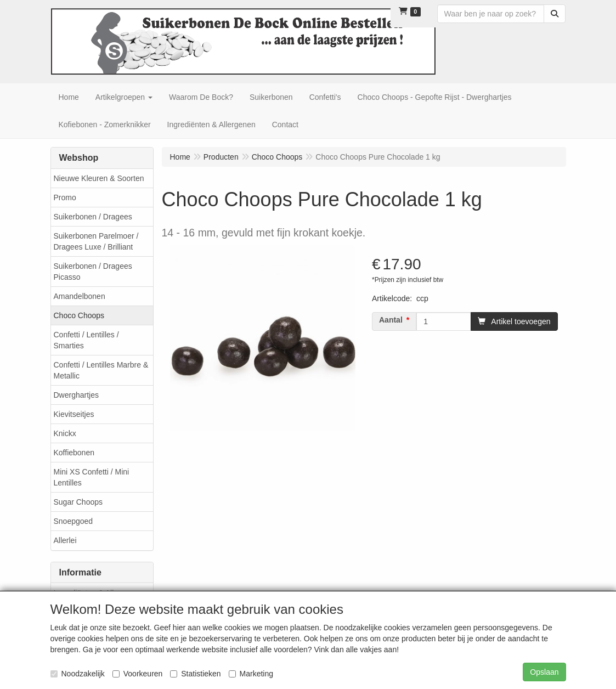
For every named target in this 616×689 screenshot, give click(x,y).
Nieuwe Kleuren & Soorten (99, 178)
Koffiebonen (74, 453)
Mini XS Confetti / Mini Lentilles (92, 477)
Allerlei (65, 540)
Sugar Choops (78, 502)
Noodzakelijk (78, 674)
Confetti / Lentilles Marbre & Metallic (101, 370)
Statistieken (195, 674)
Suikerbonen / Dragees (93, 217)
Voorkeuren (138, 674)
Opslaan (544, 672)
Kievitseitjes (74, 414)
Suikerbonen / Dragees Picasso (93, 272)
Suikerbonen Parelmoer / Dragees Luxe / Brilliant (96, 241)
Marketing (251, 674)
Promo (65, 197)
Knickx (65, 433)
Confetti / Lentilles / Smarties (86, 340)
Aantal (391, 320)
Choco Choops (79, 315)
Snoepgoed (74, 521)
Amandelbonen (80, 296)
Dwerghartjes (76, 395)
